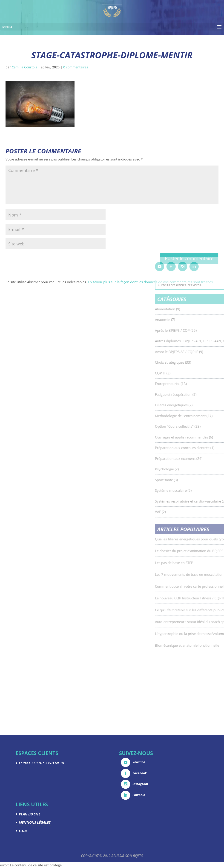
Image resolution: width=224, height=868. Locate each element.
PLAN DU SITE (30, 814)
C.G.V (23, 831)
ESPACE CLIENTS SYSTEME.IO (42, 763)
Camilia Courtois (24, 67)
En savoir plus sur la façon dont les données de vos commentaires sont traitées (150, 282)
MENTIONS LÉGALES (35, 822)
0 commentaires (76, 67)
